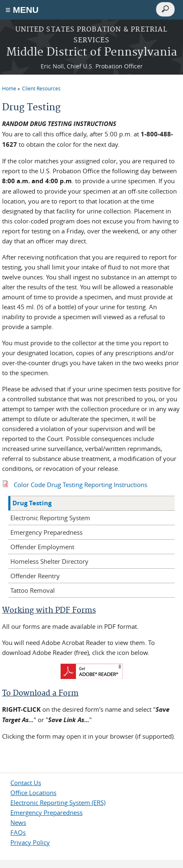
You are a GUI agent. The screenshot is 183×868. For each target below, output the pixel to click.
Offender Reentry (35, 576)
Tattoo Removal (33, 590)
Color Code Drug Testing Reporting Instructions (81, 485)
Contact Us (26, 783)
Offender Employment (42, 547)
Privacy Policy (30, 842)
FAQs (18, 832)
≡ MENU (22, 10)
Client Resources (41, 88)
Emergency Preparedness (46, 532)
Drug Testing (32, 503)
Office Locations (33, 793)
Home (9, 88)
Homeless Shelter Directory (49, 561)
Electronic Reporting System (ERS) (58, 803)
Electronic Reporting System (50, 518)
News (18, 822)
